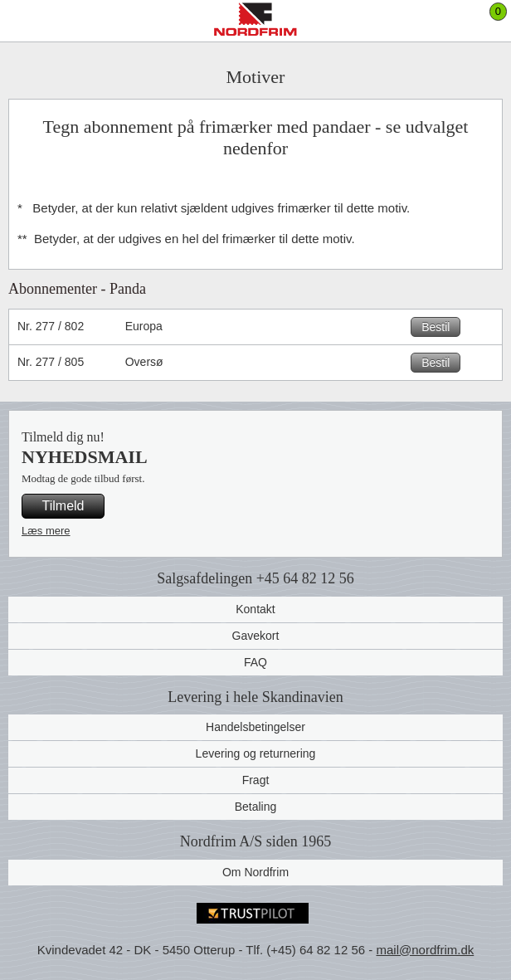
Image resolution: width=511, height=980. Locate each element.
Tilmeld (63, 506)
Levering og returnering (256, 753)
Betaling (256, 807)
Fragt (256, 780)
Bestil (436, 327)
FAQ (255, 662)
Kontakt (255, 609)
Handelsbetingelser (255, 727)
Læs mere (46, 531)
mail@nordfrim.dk (425, 950)
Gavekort (256, 636)
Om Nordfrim (255, 872)
